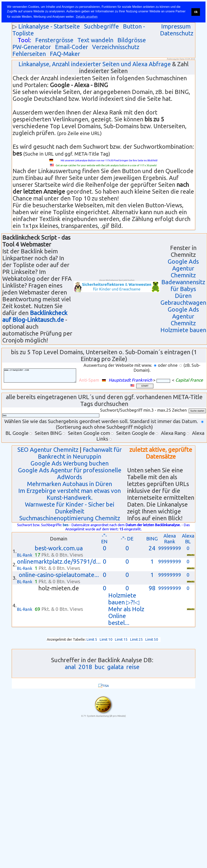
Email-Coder (72, 47)
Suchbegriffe (101, 26)
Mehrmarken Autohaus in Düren (70, 484)
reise (133, 667)
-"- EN (104, 539)
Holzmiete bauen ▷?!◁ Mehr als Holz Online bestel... (126, 609)
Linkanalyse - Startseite (49, 26)
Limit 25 (136, 639)
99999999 (170, 548)
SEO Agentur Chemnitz (48, 450)
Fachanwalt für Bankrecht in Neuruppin (80, 453)
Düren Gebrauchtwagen (183, 299)
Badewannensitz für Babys (183, 285)
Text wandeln (95, 40)
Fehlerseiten (29, 54)
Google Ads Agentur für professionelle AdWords (70, 474)
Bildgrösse (132, 40)
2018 (85, 667)
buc (100, 667)
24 (152, 548)
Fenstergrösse (54, 40)
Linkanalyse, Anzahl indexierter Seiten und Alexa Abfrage (95, 64)
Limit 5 (92, 639)
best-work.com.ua (59, 548)
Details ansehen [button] (87, 17)
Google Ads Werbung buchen (70, 463)
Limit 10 (106, 639)
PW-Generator (32, 47)
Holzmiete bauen (183, 330)
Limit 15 (121, 639)
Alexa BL (188, 539)
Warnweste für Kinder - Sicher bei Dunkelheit (70, 508)
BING (152, 539)
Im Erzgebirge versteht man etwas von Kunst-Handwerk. (70, 494)
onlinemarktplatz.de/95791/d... (59, 561)
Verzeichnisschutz (116, 47)
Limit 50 (152, 639)
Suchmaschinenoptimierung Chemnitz (70, 518)
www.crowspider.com (43, 376)
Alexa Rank (170, 539)
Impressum (176, 26)
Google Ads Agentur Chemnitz (183, 268)
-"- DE (127, 539)
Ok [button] (196, 12)
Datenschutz (177, 33)
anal (70, 667)
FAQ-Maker (65, 54)
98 (152, 588)
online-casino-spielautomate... (59, 575)
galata (115, 667)
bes (66, 525)
